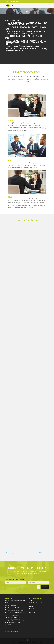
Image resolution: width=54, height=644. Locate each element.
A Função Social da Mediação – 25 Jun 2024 (31, 246)
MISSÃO (10, 197)
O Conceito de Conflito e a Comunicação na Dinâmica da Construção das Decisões (26, 24)
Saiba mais (8, 627)
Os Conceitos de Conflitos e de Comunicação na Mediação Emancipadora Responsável (8, 256)
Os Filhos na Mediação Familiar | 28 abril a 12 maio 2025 (26, 28)
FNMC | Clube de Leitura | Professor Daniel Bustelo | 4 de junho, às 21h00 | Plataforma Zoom (13, 261)
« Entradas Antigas (10, 553)
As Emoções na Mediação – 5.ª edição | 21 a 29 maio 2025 (25, 37)
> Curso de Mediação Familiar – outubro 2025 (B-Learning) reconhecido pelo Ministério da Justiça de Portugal (26, 42)
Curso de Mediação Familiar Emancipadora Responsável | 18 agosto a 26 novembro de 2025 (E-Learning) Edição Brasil (27, 48)
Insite (39, 642)
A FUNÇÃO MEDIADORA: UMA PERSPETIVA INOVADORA (37, 249)
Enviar (45, 587)
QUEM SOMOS (11, 120)
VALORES (10, 160)
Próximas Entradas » (44, 553)
